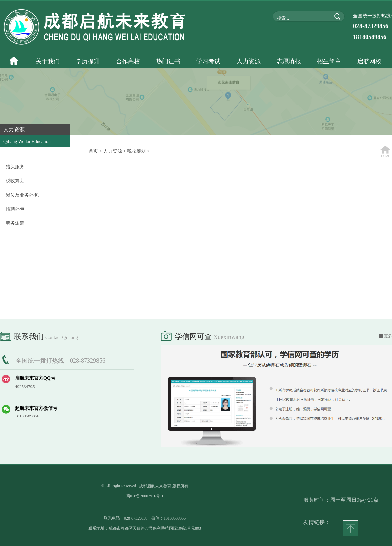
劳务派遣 (15, 223)
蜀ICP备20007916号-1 (145, 496)
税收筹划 (15, 181)
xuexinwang (229, 337)
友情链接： (317, 522)
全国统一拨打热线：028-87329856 (60, 361)
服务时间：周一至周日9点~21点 (341, 500)
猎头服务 (15, 167)
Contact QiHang (62, 337)
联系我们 (39, 335)
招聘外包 (15, 209)
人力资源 (113, 151)
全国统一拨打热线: (373, 27)
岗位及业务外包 (22, 195)
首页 (93, 151)
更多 (385, 336)
